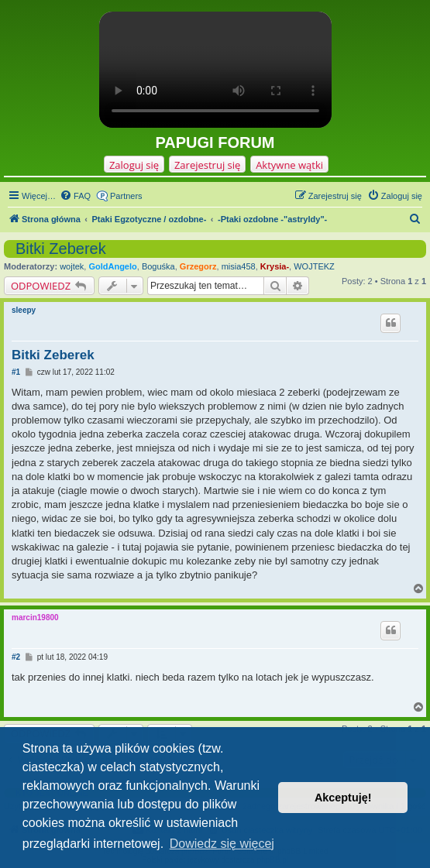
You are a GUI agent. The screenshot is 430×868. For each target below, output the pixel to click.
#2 (16, 657)
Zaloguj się (134, 165)
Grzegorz (198, 266)
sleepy (24, 310)
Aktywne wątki (289, 165)
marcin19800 (35, 618)
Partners (126, 196)
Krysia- (275, 266)
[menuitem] (75, 196)
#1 (16, 372)
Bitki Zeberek (61, 249)
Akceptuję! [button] (343, 798)
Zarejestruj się (207, 165)
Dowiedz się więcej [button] (222, 844)
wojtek (72, 266)
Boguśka (158, 266)
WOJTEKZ (314, 266)
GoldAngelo (112, 266)
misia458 (239, 266)
